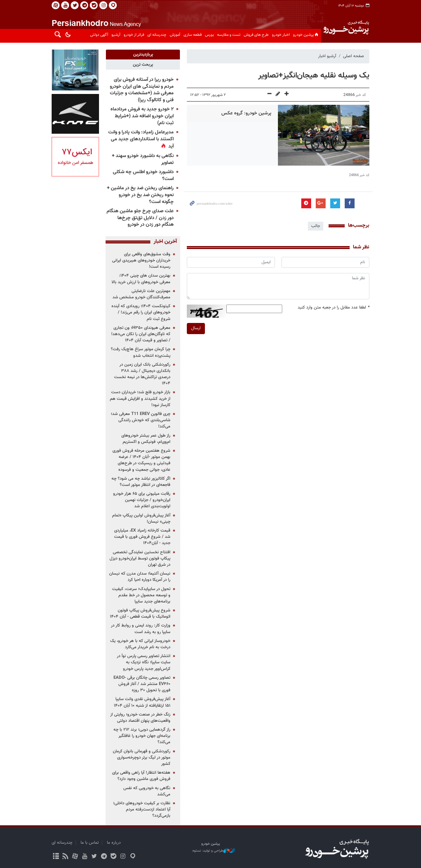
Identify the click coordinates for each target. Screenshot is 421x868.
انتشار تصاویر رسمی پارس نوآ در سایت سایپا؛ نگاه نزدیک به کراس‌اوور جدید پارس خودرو (144, 662)
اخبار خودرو (281, 35)
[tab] (143, 55)
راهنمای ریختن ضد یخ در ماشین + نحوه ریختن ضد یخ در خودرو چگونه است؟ (140, 195)
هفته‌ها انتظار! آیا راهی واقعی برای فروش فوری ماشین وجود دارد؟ (141, 776)
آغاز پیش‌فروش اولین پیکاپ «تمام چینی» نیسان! (141, 519)
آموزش (175, 35)
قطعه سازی (193, 35)
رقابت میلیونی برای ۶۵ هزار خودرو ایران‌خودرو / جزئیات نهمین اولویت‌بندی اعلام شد (142, 500)
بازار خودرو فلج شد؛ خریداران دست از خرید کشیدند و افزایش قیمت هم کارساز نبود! (140, 399)
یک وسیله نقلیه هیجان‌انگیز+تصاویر (314, 76)
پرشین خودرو (306, 35)
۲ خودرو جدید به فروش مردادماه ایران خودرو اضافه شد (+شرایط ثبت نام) (142, 116)
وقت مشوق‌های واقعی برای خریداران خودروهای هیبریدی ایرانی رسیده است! (141, 261)
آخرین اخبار (165, 242)
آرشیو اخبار (327, 56)
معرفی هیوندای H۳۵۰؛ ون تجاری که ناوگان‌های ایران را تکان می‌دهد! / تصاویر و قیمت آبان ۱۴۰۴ (141, 334)
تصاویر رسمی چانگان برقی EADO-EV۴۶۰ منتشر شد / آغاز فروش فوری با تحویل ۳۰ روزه (142, 684)
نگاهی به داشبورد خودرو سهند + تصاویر (143, 159)
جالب (316, 226)
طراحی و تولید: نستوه (214, 851)
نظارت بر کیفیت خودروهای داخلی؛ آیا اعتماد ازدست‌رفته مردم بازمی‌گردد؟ (142, 810)
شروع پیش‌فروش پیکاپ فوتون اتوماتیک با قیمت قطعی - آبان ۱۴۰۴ (140, 614)
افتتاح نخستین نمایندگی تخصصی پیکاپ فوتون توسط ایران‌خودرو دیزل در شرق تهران (140, 559)
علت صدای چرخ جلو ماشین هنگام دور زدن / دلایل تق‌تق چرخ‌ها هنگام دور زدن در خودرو (140, 218)
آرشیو (116, 35)
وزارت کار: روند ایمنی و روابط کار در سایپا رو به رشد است (141, 629)
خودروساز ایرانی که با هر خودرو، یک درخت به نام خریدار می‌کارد (140, 644)
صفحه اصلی (354, 56)
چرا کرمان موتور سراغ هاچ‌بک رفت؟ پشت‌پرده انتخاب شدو (141, 352)
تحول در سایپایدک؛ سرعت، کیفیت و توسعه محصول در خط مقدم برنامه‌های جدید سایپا (141, 595)
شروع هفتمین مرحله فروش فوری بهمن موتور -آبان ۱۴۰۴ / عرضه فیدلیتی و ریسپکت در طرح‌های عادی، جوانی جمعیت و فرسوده (141, 460)
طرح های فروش (256, 35)
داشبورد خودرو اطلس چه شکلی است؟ (143, 175)
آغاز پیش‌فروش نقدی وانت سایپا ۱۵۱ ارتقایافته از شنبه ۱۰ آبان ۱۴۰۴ (142, 702)
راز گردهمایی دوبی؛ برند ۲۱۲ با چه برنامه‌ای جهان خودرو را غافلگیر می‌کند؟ (142, 736)
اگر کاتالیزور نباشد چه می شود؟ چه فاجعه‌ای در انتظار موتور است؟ (141, 482)
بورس (209, 35)
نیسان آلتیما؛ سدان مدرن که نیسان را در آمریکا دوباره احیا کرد (140, 577)
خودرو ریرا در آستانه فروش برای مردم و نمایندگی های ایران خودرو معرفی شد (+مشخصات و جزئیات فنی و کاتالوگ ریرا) (142, 90)
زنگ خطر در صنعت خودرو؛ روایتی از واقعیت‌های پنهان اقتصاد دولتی (140, 718)
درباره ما (114, 843)
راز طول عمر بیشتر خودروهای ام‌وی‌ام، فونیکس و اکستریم (146, 439)
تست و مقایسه (229, 35)
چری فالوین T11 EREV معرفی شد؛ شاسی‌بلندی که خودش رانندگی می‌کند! (141, 420)
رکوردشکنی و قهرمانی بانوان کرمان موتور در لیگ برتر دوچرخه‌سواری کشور (142, 758)
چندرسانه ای (157, 35)
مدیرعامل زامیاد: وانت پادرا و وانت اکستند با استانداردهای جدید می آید (141, 139)
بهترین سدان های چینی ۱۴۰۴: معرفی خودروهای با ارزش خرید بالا (141, 279)
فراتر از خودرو (134, 35)
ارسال (196, 328)
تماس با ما (90, 843)
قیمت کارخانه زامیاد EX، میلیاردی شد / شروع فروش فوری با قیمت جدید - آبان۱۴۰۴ (142, 537)
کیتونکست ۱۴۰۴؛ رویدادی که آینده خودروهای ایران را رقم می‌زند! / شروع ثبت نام (141, 312)
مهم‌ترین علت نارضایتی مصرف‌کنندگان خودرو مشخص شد (141, 294)
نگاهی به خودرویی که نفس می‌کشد (147, 791)
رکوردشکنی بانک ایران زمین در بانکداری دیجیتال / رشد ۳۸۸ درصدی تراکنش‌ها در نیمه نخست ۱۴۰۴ (142, 374)
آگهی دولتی (99, 35)
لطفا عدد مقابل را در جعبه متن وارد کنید (334, 308)
